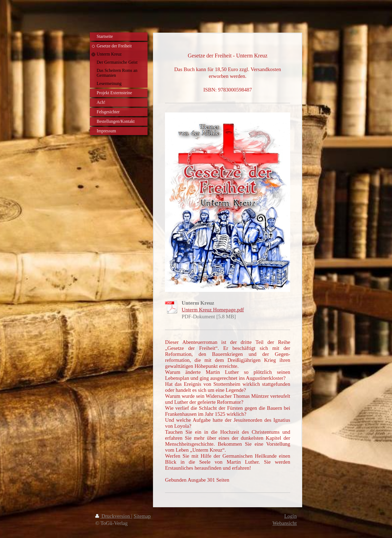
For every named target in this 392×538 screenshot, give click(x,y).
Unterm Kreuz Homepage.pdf (213, 310)
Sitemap (142, 516)
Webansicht (285, 523)
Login (290, 516)
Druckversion (113, 516)
